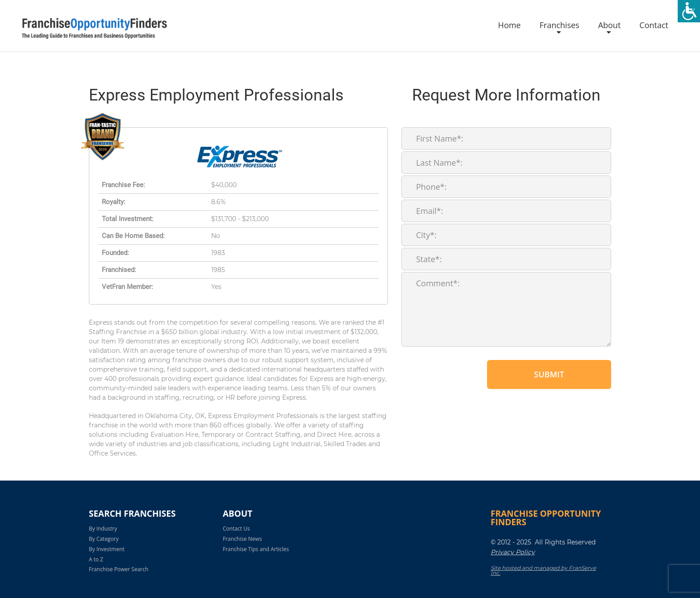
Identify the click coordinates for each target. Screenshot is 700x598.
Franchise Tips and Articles (256, 549)
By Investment (107, 549)
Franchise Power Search (119, 569)
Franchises (559, 25)
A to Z (96, 559)
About (610, 25)
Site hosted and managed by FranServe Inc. (543, 570)
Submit (549, 374)
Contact (654, 25)
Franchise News (242, 539)
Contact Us (236, 529)
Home (510, 25)
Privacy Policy (513, 552)
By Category (104, 539)
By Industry (103, 529)
